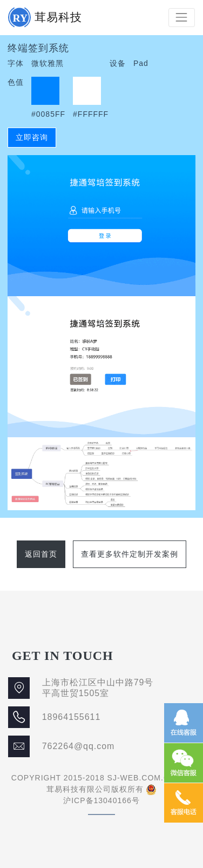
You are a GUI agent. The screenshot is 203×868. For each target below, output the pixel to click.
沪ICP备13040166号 (101, 800)
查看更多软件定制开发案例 (130, 554)
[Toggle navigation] (182, 18)
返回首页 (41, 554)
